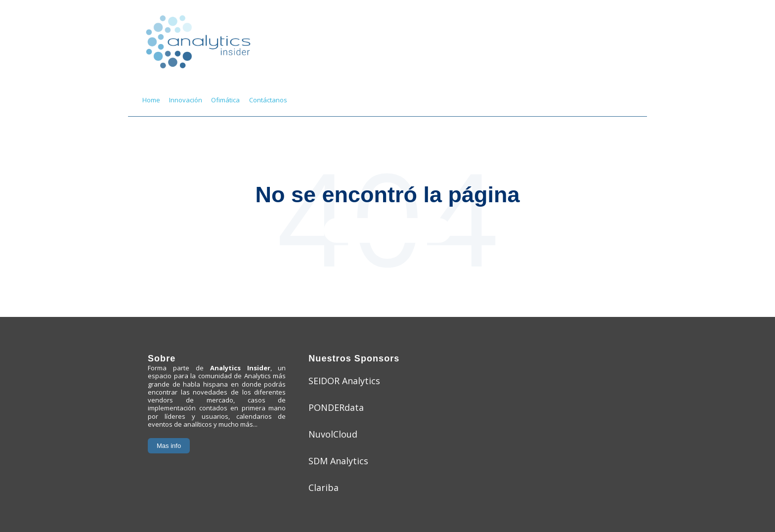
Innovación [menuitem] (186, 100)
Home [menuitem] (151, 100)
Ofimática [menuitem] (225, 100)
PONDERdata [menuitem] (336, 407)
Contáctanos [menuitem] (268, 100)
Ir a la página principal (388, 230)
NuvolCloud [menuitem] (333, 434)
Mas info (169, 446)
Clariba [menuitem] (323, 488)
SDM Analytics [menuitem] (338, 461)
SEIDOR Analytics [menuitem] (344, 381)
